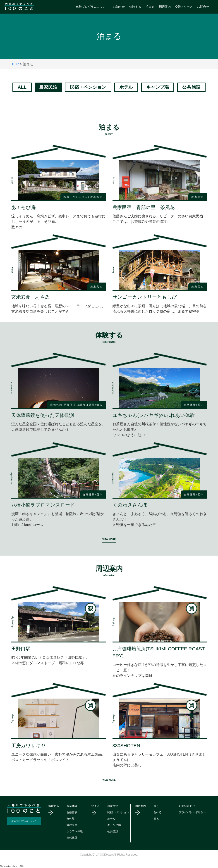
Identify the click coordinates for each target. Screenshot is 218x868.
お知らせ (119, 7)
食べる (158, 812)
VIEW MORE (109, 539)
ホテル (126, 87)
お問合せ (203, 7)
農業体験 (72, 806)
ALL (22, 87)
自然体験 (72, 838)
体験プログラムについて (92, 7)
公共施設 (191, 87)
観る (156, 819)
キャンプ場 (158, 87)
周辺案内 (165, 7)
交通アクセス (184, 7)
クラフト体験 (75, 831)
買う (156, 806)
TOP (15, 64)
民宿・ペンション (88, 87)
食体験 (71, 819)
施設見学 (72, 825)
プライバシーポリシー (192, 812)
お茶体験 (72, 812)
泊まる (150, 7)
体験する (135, 7)
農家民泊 (113, 806)
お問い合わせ (187, 806)
